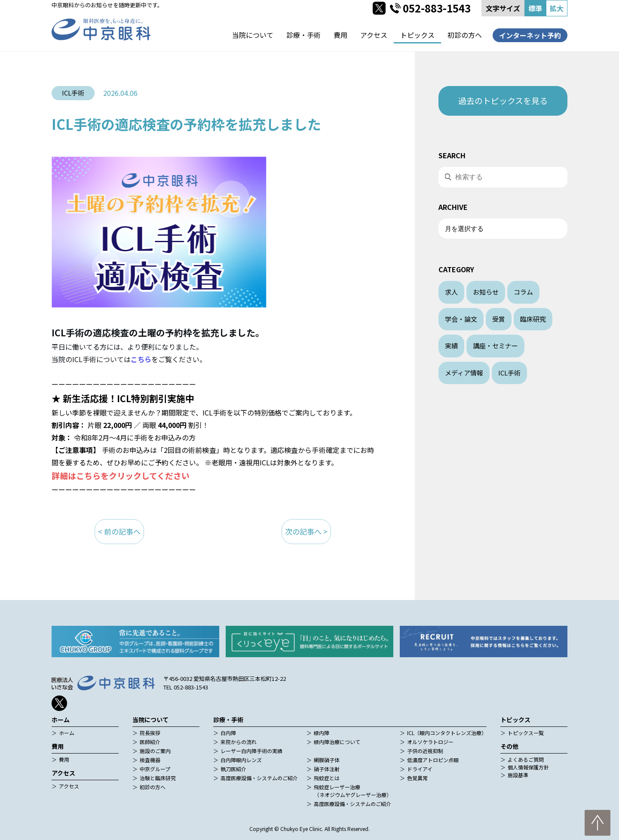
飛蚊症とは (327, 778)
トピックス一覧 (526, 733)
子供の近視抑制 (425, 751)
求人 (451, 292)
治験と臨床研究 (158, 778)
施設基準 (518, 775)
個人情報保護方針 (528, 767)
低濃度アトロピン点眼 (433, 760)
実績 (451, 346)
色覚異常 (417, 778)
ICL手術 (509, 373)
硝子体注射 (327, 769)
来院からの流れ (239, 742)
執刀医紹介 (233, 769)
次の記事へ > (306, 531)
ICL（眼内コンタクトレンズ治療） (447, 733)
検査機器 (150, 760)
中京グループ (155, 769)
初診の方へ (465, 35)
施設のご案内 (155, 751)
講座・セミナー (495, 346)
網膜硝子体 (327, 760)
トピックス (417, 35)
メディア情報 (464, 373)
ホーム (67, 733)
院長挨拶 (150, 733)
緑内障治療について (337, 742)
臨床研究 (533, 319)
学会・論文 (461, 319)
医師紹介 (150, 742)
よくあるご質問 (526, 759)
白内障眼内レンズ (241, 760)
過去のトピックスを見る (503, 100)
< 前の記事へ (119, 531)
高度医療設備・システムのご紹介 (259, 778)
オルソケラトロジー (430, 742)
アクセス (374, 35)
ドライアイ (420, 769)
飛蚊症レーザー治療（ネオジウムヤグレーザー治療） (353, 791)
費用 (340, 35)
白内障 (228, 733)
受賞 (499, 319)
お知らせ (486, 292)
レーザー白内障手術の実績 (251, 751)
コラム (523, 292)
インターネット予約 (530, 35)
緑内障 (322, 733)
